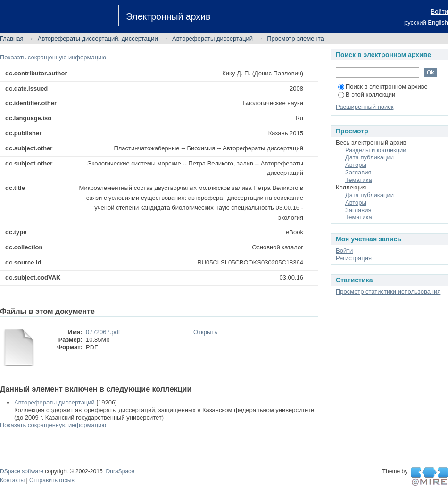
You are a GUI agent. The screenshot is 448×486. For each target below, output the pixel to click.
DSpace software (22, 471)
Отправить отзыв (52, 480)
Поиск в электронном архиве (383, 86)
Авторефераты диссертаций (212, 38)
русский (415, 22)
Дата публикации (369, 157)
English (438, 22)
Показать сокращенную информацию (53, 57)
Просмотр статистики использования (388, 292)
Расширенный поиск (365, 107)
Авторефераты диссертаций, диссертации (98, 38)
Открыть (205, 332)
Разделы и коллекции (376, 150)
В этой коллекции (367, 95)
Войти (440, 12)
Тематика (359, 180)
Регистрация (354, 258)
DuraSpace (120, 471)
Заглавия (358, 172)
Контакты (12, 480)
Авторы (356, 165)
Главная (12, 38)
